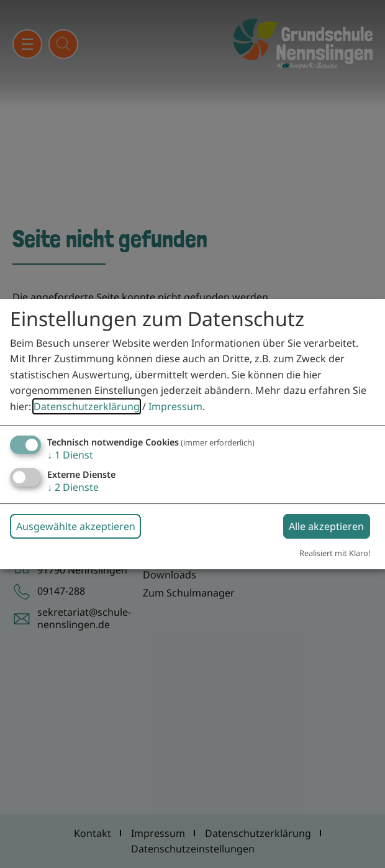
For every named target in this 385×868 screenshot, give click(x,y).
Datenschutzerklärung (87, 406)
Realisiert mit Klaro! (335, 553)
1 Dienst (70, 455)
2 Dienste (73, 487)
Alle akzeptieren (326, 526)
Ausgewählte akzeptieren (76, 526)
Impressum (175, 406)
